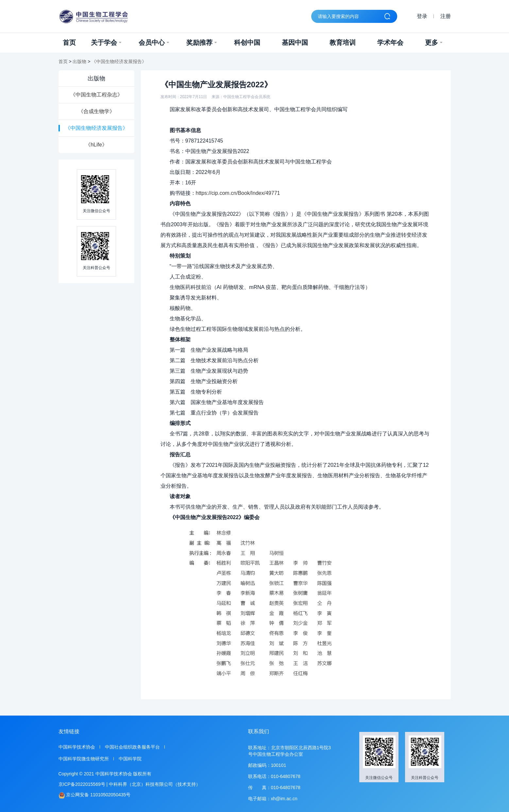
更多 (434, 42)
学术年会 (390, 42)
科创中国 (247, 42)
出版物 (79, 61)
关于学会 (106, 42)
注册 (446, 16)
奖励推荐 (202, 42)
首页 (69, 42)
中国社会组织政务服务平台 (132, 747)
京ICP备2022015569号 (82, 784)
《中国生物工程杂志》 (96, 95)
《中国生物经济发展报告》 (119, 61)
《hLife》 (96, 145)
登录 (422, 16)
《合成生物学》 (96, 111)
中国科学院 (130, 759)
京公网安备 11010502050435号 (95, 795)
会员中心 (154, 42)
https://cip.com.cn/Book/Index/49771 (238, 193)
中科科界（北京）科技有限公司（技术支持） (155, 784)
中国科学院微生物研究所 (84, 759)
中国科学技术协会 (77, 747)
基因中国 (295, 42)
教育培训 (343, 42)
